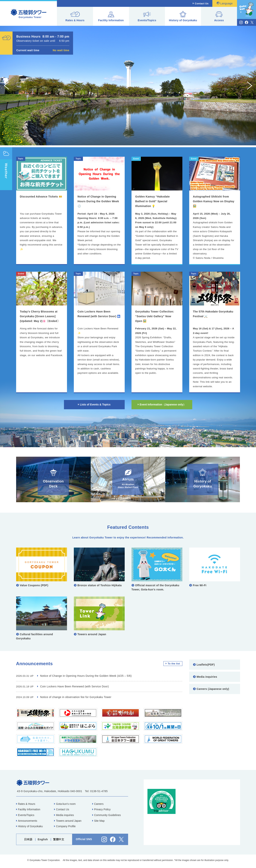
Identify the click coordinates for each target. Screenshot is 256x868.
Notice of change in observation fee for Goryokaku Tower (74, 697)
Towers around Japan (68, 821)
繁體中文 (59, 839)
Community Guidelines (107, 815)
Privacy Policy (101, 809)
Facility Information (111, 16)
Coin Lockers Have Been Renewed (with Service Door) (73, 686)
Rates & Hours (75, 16)
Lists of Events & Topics (94, 404)
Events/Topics (147, 16)
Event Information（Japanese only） (162, 404)
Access (219, 16)
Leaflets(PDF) (204, 665)
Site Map (98, 821)
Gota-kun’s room (65, 804)
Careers (98, 804)
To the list (173, 664)
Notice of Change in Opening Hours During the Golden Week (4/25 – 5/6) (84, 676)
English (43, 839)
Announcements (27, 821)
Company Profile (65, 826)
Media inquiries (205, 677)
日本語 (28, 839)
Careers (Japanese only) (211, 689)
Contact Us (202, 4)
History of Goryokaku (183, 16)
